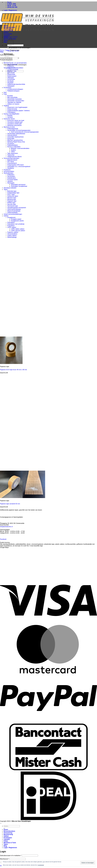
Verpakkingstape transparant (17, 208)
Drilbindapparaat (13, 129)
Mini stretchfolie (12, 97)
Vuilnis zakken (12, 236)
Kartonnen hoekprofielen (15, 68)
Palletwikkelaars (13, 145)
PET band (11, 162)
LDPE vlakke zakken (18, 229)
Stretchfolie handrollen (15, 99)
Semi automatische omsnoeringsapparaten (25, 132)
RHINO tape (11, 203)
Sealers (13, 150)
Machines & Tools (10, 843)
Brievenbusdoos (9, 27)
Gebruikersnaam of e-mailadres (11, 856)
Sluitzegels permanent (18, 185)
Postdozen (7, 170)
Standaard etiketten (10, 188)
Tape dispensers (13, 153)
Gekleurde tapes (13, 196)
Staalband (11, 168)
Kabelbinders (12, 178)
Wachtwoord (5, 859)
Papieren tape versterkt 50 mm (10, 504)
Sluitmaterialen (8, 173)
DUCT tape (11, 194)
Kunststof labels (12, 180)
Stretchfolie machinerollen (16, 101)
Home (2, 50)
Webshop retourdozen (14, 125)
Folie (5, 94)
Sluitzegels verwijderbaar (19, 186)
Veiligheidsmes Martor (14, 157)
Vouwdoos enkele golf (14, 124)
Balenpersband (12, 160)
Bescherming (8, 31)
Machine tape (12, 198)
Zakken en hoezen (13, 104)
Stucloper (10, 83)
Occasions (11, 143)
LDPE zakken (12, 227)
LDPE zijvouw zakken (18, 231)
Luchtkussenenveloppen (15, 89)
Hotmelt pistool (12, 135)
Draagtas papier (16, 219)
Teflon (13, 152)
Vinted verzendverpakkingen (13, 214)
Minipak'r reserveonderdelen (20, 148)
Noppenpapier (12, 76)
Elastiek (10, 116)
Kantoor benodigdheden (11, 114)
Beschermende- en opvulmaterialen (15, 63)
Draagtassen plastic (17, 221)
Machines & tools (9, 127)
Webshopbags (12, 237)
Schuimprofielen (9, 171)
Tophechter (11, 155)
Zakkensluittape (12, 213)
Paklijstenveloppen (13, 91)
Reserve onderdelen (14, 147)
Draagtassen (11, 217)
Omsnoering (8, 29)
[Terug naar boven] (1, 823)
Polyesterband (12, 163)
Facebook (3, 539)
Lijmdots (7, 35)
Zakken (6, 32)
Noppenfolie (11, 74)
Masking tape (12, 199)
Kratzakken (11, 226)
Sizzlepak (10, 81)
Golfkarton (11, 66)
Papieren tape (12, 201)
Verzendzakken (12, 234)
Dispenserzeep (12, 109)
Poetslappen (11, 112)
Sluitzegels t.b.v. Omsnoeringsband (19, 166)
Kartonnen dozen (9, 119)
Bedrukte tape (12, 191)
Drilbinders (11, 175)
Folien (6, 37)
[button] (10, 10)
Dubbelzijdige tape (13, 193)
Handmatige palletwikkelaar (16, 134)
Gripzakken (11, 222)
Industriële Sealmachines (15, 137)
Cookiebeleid (41, 865)
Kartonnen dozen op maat (16, 120)
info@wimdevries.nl (6, 527)
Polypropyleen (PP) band (15, 165)
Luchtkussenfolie (13, 69)
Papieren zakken (13, 232)
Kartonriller (11, 139)
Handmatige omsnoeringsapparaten (19, 130)
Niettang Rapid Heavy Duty (16, 142)
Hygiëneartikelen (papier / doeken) (18, 111)
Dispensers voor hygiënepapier (17, 107)
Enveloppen (8, 34)
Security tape (12, 204)
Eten (5, 92)
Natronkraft (11, 73)
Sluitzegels (11, 183)
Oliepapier (11, 78)
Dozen (6, 26)
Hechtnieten (11, 176)
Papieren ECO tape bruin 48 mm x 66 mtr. (14, 370)
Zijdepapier (11, 86)
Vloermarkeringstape (14, 209)
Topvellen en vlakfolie (14, 102)
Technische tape (13, 206)
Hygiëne (6, 106)
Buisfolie (10, 96)
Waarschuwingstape (14, 211)
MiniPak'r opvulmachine (15, 140)
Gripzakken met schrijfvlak (16, 224)
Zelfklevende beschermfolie (16, 84)
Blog (5, 42)
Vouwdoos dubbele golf (15, 122)
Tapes (6, 40)
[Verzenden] (8, 48)
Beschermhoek (12, 65)
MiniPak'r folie (12, 71)
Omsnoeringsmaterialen (11, 158)
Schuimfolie (11, 79)
